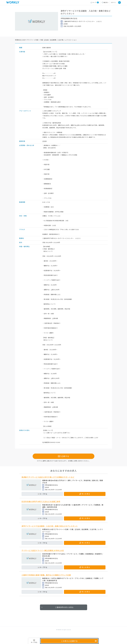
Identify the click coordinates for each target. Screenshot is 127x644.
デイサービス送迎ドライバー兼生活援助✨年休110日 (43, 555)
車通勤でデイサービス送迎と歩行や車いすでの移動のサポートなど (48, 481)
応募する (63, 461)
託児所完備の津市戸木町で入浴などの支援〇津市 (41, 506)
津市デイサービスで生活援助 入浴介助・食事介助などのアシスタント (50, 530)
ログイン (113, 2)
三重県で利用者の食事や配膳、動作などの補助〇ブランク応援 (46, 579)
